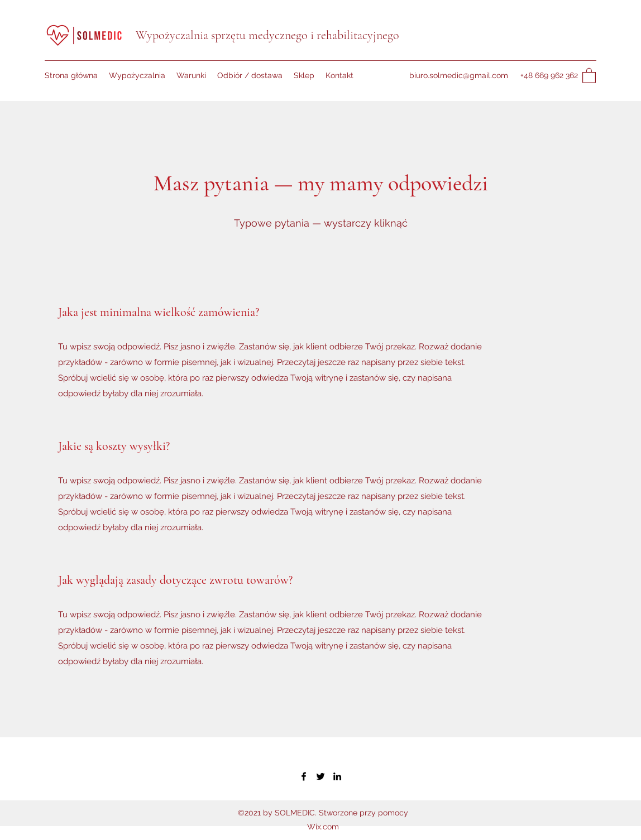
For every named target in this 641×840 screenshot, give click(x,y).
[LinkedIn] (337, 776)
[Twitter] (320, 776)
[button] (589, 75)
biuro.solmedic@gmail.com (459, 75)
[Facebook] (304, 776)
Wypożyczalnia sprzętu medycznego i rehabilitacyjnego (267, 35)
